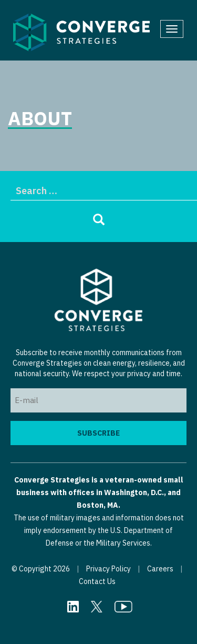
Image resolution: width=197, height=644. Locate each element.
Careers (160, 569)
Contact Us (97, 581)
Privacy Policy (108, 569)
